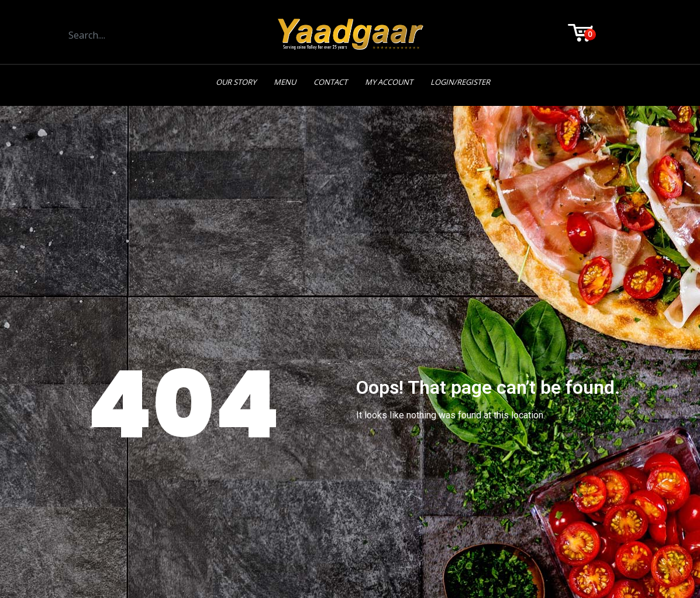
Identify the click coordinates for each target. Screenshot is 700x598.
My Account (389, 82)
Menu (285, 82)
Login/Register (460, 82)
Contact (330, 82)
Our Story (236, 82)
